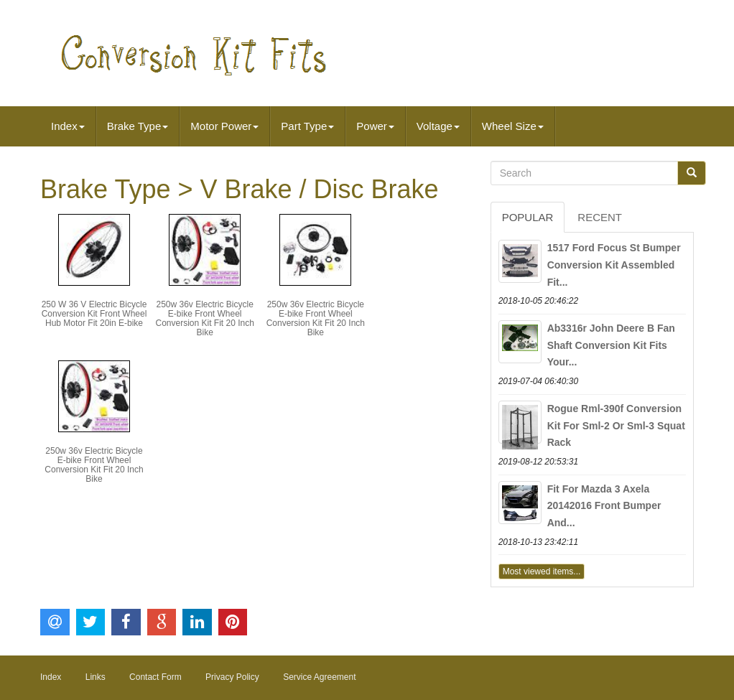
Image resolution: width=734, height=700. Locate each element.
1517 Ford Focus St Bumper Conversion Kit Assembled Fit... (614, 265)
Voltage (438, 126)
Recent (600, 217)
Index (68, 126)
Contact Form (155, 677)
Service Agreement (319, 677)
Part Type (307, 126)
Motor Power (224, 126)
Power (375, 126)
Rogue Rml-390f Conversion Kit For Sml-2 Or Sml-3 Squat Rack (616, 426)
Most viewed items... (542, 571)
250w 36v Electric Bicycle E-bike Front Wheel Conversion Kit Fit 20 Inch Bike (204, 319)
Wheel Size (513, 126)
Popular (528, 217)
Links (96, 677)
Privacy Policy (232, 677)
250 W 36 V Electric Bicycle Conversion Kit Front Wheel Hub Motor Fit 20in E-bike (94, 314)
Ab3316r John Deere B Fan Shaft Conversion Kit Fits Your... (611, 345)
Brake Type (138, 126)
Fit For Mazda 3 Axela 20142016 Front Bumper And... (604, 506)
